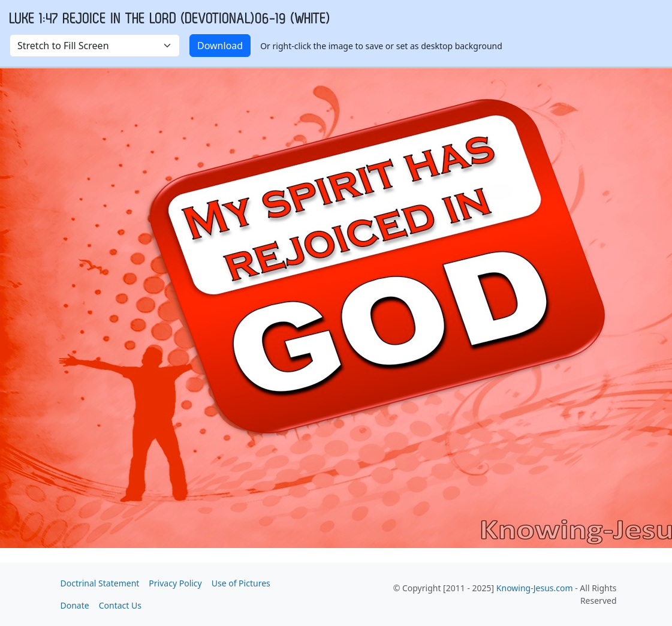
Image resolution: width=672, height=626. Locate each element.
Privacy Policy (175, 583)
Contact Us (120, 605)
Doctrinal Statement (100, 583)
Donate (75, 605)
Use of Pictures (241, 583)
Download (220, 46)
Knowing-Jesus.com (535, 588)
